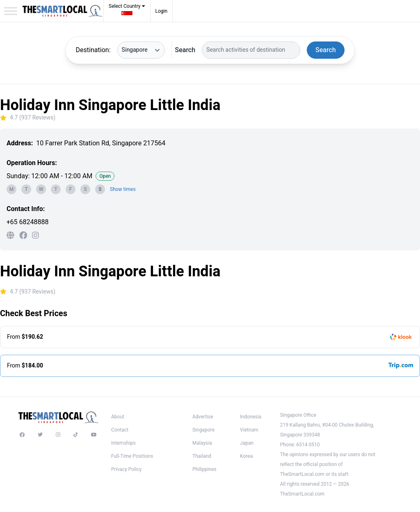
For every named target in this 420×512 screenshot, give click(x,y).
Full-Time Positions (132, 456)
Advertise (203, 417)
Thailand (202, 456)
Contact (120, 430)
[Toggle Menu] (11, 11)
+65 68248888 (27, 222)
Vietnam (249, 430)
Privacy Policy (126, 469)
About (118, 417)
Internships (123, 443)
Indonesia (251, 417)
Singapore (203, 430)
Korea (246, 456)
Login (162, 11)
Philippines (204, 469)
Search (185, 50)
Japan (247, 443)
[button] (127, 12)
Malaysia (202, 443)
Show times (123, 189)
